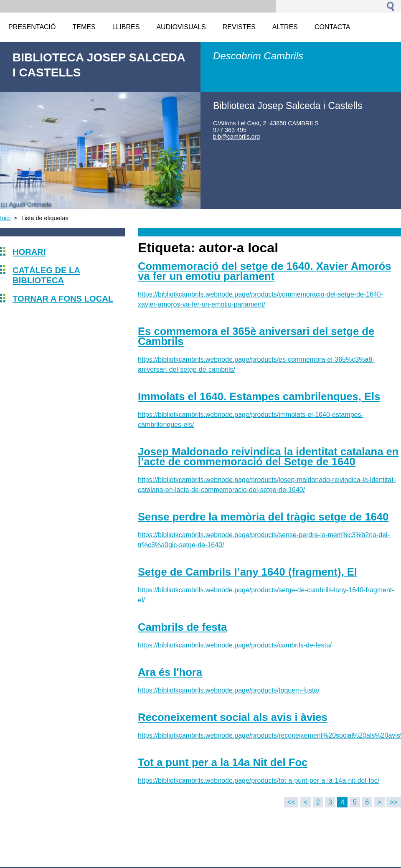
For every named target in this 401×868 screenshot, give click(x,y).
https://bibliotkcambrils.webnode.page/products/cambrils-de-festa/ (235, 645)
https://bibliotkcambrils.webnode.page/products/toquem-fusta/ (229, 690)
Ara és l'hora (170, 672)
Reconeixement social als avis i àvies (233, 717)
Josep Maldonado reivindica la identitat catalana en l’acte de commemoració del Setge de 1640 (268, 457)
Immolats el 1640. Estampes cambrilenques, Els (259, 396)
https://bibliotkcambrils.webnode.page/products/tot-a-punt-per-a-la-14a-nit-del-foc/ (259, 780)
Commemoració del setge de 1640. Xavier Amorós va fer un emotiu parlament (264, 271)
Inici (5, 218)
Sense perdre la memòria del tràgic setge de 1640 (263, 517)
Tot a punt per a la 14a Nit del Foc (223, 762)
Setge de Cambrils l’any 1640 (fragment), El (247, 572)
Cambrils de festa (182, 627)
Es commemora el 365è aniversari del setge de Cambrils (256, 336)
